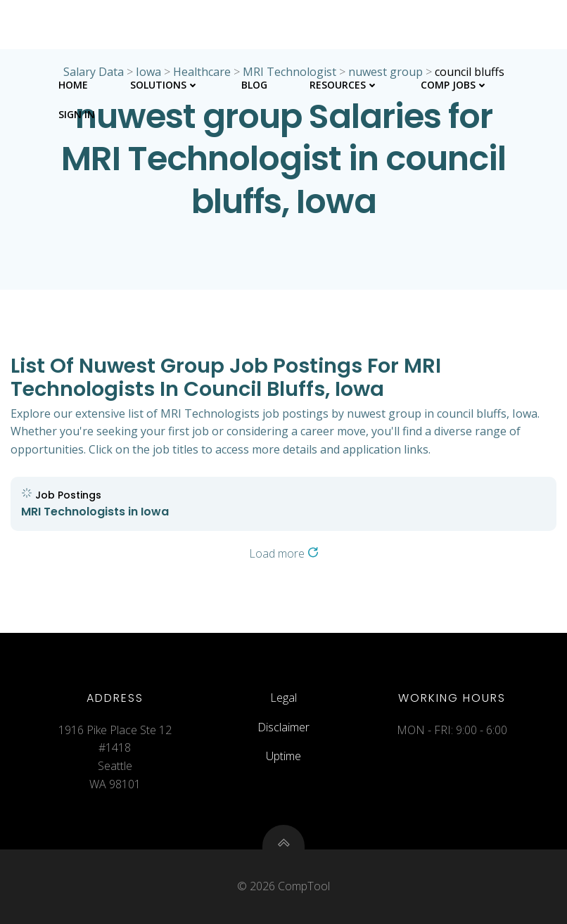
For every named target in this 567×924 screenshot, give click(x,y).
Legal (283, 698)
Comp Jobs (454, 85)
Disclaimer (283, 727)
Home (73, 85)
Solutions (165, 85)
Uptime (283, 756)
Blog (254, 85)
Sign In (77, 114)
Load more (284, 553)
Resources (344, 85)
